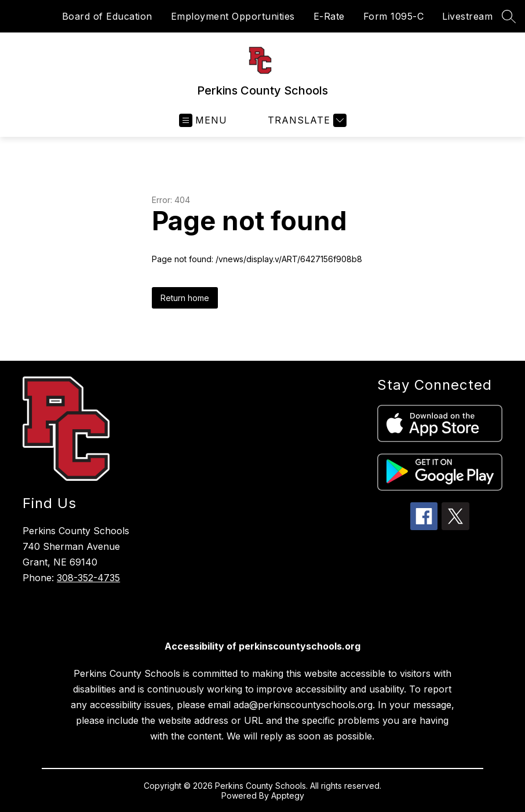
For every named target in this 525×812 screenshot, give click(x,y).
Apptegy (288, 795)
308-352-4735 (88, 578)
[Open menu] (203, 120)
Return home (185, 298)
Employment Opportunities (233, 16)
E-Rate (329, 16)
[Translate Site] (306, 120)
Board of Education (107, 16)
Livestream (467, 16)
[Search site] (509, 16)
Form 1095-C (394, 16)
